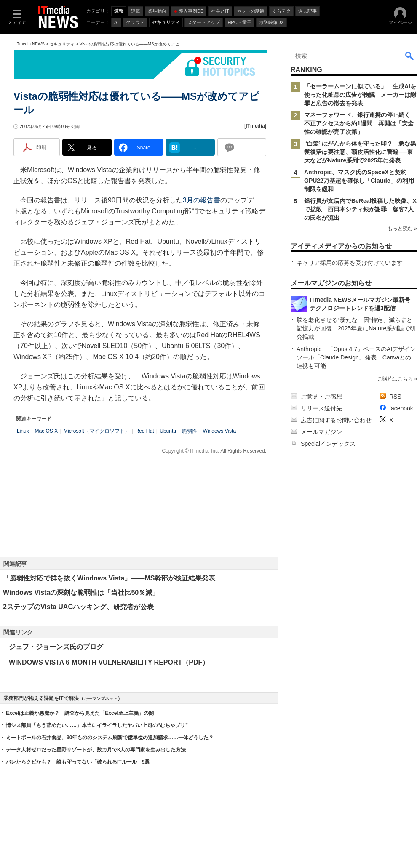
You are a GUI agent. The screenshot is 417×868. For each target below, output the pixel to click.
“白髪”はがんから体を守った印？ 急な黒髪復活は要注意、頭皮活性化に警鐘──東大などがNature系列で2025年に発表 (360, 152)
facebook (401, 408)
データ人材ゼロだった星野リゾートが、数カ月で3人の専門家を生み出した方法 (96, 750)
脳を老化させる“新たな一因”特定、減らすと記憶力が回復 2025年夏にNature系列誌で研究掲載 (356, 328)
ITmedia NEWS (30, 44)
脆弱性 (190, 431)
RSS (395, 397)
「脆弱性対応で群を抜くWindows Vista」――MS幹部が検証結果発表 (109, 578)
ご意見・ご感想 (321, 397)
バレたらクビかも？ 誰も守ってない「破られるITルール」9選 (78, 762)
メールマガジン (321, 432)
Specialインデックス (328, 444)
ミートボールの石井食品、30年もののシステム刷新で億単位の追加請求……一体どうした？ (110, 738)
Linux (23, 431)
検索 (410, 56)
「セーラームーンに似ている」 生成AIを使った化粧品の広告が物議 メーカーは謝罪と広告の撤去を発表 (360, 95)
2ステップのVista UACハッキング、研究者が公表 (78, 607)
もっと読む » (402, 229)
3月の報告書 (202, 200)
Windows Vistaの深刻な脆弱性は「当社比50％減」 (81, 592)
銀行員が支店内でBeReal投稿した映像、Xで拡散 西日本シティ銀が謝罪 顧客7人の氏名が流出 (360, 209)
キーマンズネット (101, 699)
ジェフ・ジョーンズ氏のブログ (56, 647)
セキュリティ (62, 44)
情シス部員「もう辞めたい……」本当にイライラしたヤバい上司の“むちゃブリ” (97, 725)
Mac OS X (46, 431)
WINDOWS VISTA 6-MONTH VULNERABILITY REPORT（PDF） (109, 662)
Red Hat (144, 431)
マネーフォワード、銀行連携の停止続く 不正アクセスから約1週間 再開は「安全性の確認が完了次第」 (360, 123)
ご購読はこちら (395, 379)
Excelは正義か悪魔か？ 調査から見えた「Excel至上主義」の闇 (80, 713)
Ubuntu (168, 431)
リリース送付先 (321, 408)
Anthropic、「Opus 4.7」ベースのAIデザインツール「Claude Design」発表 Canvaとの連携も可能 (356, 357)
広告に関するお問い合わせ (336, 420)
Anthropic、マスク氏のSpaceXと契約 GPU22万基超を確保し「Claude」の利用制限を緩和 (359, 181)
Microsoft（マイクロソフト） (97, 431)
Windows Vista (219, 431)
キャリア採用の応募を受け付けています (350, 263)
